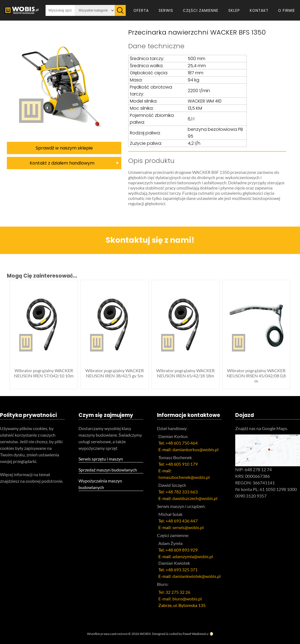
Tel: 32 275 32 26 (174, 592)
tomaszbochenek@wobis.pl (184, 477)
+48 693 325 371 (182, 570)
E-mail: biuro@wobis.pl (180, 599)
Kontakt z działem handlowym (62, 163)
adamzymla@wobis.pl (193, 556)
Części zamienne (201, 11)
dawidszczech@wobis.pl (195, 498)
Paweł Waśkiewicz (196, 634)
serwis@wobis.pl (188, 527)
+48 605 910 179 (182, 464)
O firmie (287, 11)
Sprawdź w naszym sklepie (64, 148)
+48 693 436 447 (182, 521)
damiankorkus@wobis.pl (195, 449)
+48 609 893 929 (182, 550)
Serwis (166, 11)
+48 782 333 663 (182, 492)
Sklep (234, 11)
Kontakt (259, 11)
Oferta (141, 11)
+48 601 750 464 (182, 443)
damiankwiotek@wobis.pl (197, 576)
